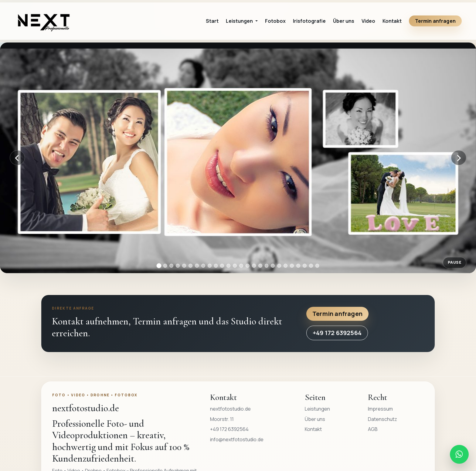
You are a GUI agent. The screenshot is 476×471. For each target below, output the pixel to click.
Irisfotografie (309, 21)
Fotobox (275, 21)
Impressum (380, 409)
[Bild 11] (222, 266)
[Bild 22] (292, 266)
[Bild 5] (184, 266)
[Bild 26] (317, 266)
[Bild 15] (248, 266)
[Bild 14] (241, 266)
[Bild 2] (165, 266)
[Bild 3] (171, 266)
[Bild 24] (305, 266)
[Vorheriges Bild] (17, 158)
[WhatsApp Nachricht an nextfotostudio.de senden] (459, 454)
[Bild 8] (203, 266)
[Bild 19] (273, 266)
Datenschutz (382, 419)
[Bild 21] (286, 266)
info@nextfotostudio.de (237, 439)
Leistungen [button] (240, 21)
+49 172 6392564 (337, 333)
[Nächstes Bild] (459, 158)
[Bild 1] (159, 266)
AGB (373, 429)
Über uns (344, 21)
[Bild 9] (210, 266)
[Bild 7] (197, 266)
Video (368, 21)
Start (212, 21)
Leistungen (317, 409)
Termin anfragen (435, 21)
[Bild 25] (311, 266)
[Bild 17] (260, 266)
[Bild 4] (178, 266)
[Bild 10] (216, 266)
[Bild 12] (228, 266)
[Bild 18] (267, 266)
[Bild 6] (190, 266)
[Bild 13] (235, 266)
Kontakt (392, 21)
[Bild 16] (254, 266)
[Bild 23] (298, 266)
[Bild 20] (279, 266)
